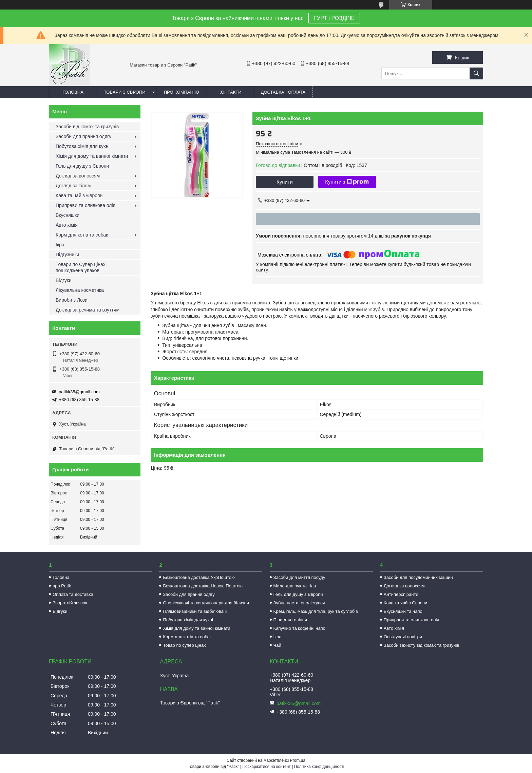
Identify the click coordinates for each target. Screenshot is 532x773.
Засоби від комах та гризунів (87, 127)
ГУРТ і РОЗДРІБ (334, 18)
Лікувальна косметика (80, 290)
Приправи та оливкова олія (85, 205)
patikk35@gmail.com (79, 392)
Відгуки (64, 280)
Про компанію (182, 92)
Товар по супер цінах (184, 645)
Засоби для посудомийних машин (418, 577)
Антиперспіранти (401, 594)
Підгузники (67, 254)
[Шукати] (476, 73)
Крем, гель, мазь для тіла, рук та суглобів (316, 611)
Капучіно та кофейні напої (300, 628)
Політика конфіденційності (319, 767)
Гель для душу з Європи (82, 166)
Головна (73, 92)
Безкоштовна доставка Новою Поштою (203, 586)
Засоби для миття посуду (299, 577)
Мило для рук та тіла (295, 586)
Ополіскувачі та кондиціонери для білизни (206, 603)
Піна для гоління (290, 620)
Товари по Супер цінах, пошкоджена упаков (81, 267)
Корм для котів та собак (82, 235)
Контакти (230, 92)
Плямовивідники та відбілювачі (195, 611)
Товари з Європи (125, 92)
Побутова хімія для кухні (83, 146)
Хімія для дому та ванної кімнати (92, 156)
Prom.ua (298, 760)
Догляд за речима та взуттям (88, 310)
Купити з (347, 182)
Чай (277, 645)
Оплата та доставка (73, 594)
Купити (285, 182)
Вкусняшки (68, 215)
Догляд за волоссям (78, 176)
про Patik (62, 586)
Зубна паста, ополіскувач (299, 603)
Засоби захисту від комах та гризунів (421, 645)
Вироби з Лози (72, 300)
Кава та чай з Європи (79, 195)
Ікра (60, 245)
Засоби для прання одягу (83, 136)
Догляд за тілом (73, 186)
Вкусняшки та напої (404, 611)
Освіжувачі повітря (403, 637)
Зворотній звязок (70, 603)
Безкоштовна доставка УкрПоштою (199, 577)
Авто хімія (67, 225)
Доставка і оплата (283, 92)
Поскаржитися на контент (266, 767)
